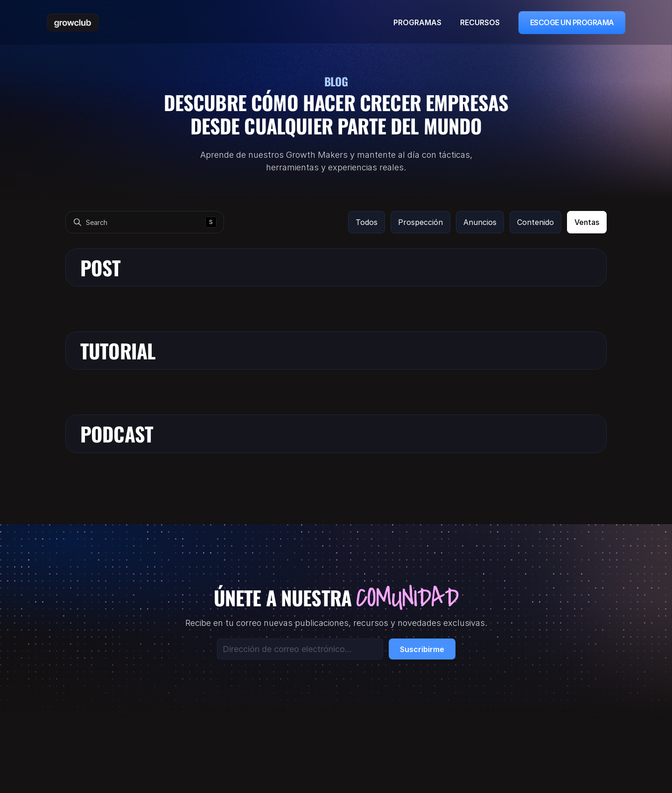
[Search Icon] (145, 222)
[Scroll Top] (73, 23)
